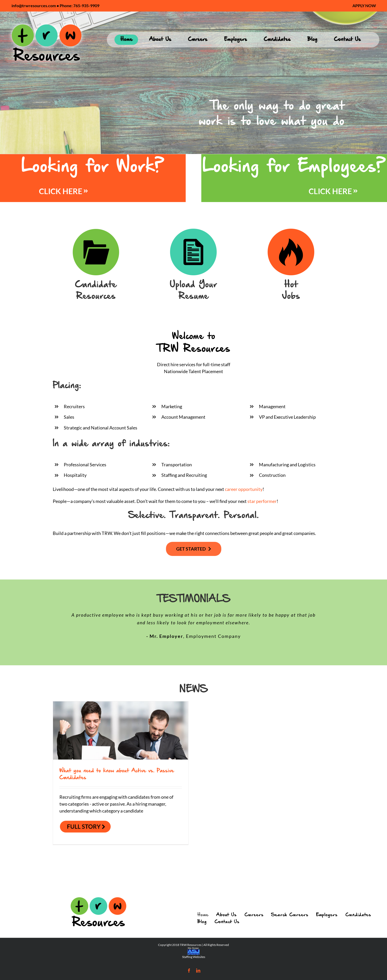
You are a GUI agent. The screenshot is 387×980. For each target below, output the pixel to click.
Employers (327, 915)
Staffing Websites (194, 957)
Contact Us (227, 922)
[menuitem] (364, 6)
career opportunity (244, 489)
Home (203, 915)
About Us (226, 915)
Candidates (358, 915)
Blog (202, 922)
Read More (83, 827)
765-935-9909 (86, 6)
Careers (254, 915)
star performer (262, 501)
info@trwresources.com (34, 6)
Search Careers (290, 915)
